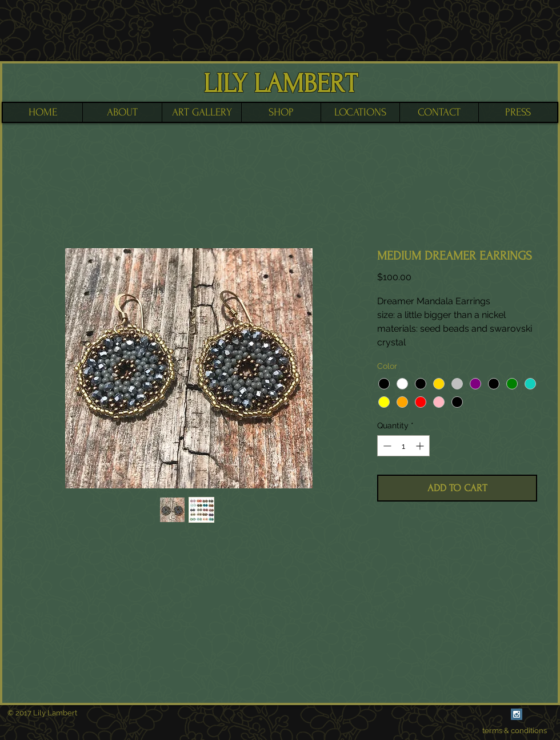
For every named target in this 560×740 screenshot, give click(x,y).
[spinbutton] (403, 446)
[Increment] (421, 446)
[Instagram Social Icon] (517, 714)
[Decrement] (386, 446)
